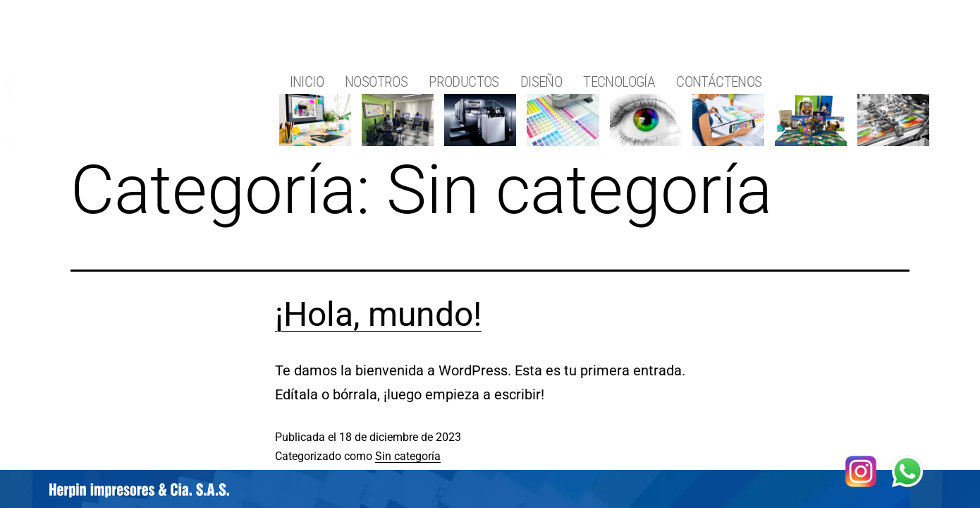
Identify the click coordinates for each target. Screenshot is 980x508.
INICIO (307, 82)
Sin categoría (408, 456)
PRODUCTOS (464, 82)
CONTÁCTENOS (719, 82)
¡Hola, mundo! (378, 314)
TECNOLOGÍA (619, 82)
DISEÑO (541, 82)
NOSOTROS (376, 82)
